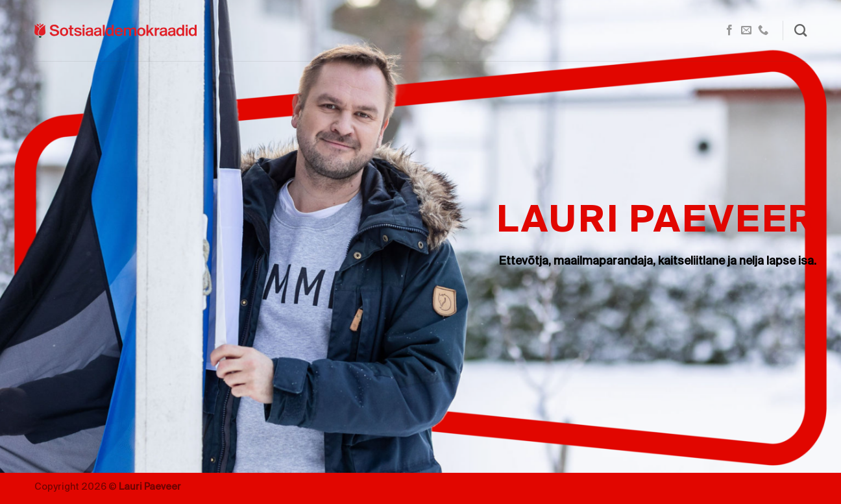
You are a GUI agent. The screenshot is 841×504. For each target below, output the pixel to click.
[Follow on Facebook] (729, 30)
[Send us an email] (746, 30)
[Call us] (763, 30)
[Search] (800, 30)
